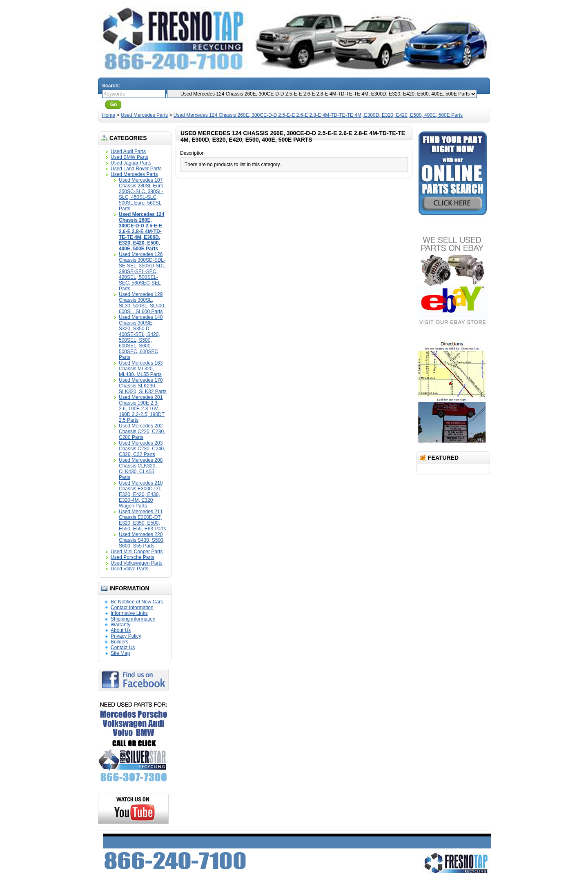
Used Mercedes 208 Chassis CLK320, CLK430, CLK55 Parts (141, 469)
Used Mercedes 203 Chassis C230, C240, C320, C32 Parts (142, 449)
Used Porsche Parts (133, 557)
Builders (119, 642)
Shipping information (133, 619)
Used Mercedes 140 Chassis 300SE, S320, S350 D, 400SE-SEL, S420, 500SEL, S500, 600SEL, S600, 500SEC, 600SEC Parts (141, 337)
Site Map (120, 653)
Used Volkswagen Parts (137, 563)
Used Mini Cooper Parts (137, 552)
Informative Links (129, 613)
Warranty (120, 625)
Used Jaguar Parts (131, 163)
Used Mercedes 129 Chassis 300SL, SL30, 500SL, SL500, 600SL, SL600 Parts (142, 303)
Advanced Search (146, 105)
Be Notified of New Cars (137, 602)
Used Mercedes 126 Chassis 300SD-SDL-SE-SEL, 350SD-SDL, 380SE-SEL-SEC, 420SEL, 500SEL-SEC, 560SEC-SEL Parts (143, 271)
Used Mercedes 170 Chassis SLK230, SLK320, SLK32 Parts (143, 386)
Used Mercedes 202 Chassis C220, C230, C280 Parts (142, 432)
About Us (121, 630)
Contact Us (123, 648)
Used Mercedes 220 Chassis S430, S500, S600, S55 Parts (142, 540)
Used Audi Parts (128, 151)
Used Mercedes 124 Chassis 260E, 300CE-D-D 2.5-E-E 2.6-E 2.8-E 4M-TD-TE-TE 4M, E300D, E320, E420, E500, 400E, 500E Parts (318, 115)
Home (109, 115)
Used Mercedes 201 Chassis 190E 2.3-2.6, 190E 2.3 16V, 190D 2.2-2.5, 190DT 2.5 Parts (142, 409)
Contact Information (132, 608)
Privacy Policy (126, 636)
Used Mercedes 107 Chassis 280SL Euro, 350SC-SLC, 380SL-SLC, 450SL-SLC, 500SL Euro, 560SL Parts (142, 194)
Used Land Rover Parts (136, 169)
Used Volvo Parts (129, 569)
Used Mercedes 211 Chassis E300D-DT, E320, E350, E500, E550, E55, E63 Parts (142, 520)
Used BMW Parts (129, 157)
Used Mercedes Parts (144, 115)
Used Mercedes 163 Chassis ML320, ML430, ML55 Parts (141, 369)
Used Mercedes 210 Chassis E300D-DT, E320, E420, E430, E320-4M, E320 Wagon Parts (141, 494)
